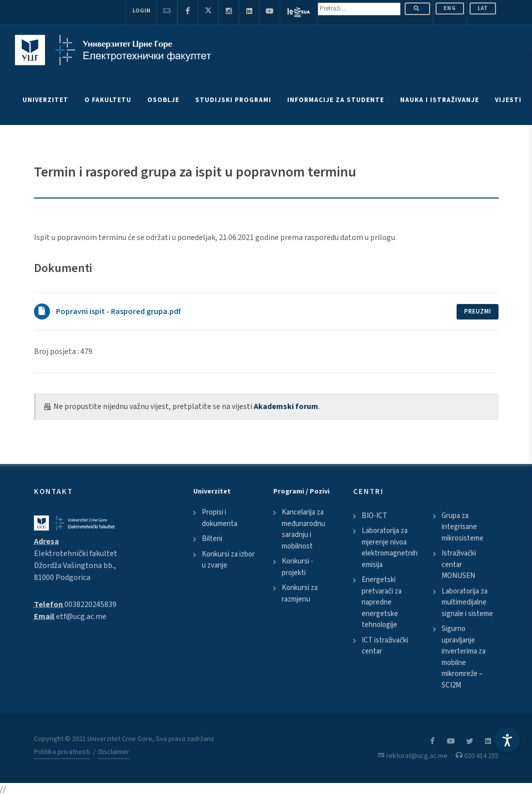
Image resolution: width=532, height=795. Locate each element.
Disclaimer (114, 752)
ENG (450, 8)
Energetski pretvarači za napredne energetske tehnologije (382, 602)
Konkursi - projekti (297, 567)
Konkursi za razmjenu (300, 593)
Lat (483, 8)
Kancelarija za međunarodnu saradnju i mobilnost (303, 529)
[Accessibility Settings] (507, 740)
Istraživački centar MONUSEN (459, 564)
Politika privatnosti (62, 752)
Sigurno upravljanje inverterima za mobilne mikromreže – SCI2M (464, 657)
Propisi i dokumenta (220, 518)
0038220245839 (90, 604)
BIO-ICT (374, 516)
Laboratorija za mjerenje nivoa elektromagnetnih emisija (390, 548)
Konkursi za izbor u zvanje (228, 560)
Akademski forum (286, 406)
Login (141, 11)
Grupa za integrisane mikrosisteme (463, 527)
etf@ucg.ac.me (81, 616)
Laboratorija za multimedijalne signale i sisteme (467, 602)
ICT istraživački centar (385, 646)
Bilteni (212, 539)
